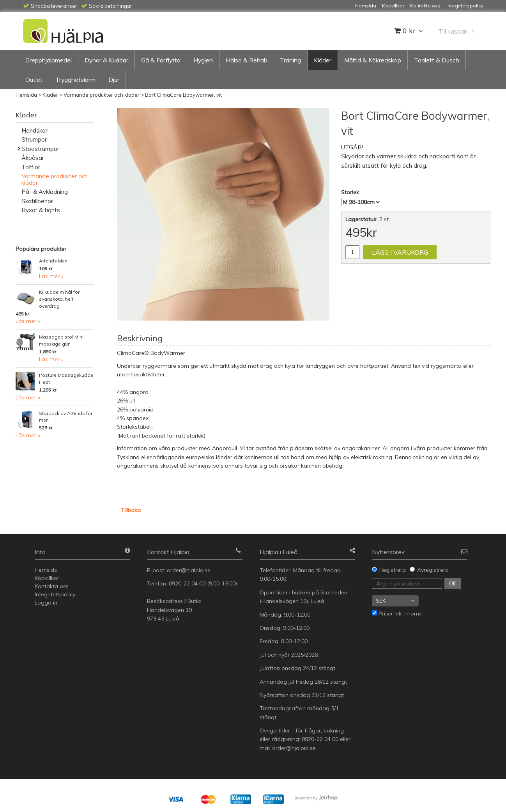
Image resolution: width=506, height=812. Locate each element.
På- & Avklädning (45, 192)
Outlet (34, 80)
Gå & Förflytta (161, 60)
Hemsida (26, 95)
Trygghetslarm (75, 80)
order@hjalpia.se (189, 570)
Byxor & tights (41, 210)
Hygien (203, 60)
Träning (290, 60)
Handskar (34, 130)
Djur (114, 80)
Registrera (393, 570)
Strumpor (34, 139)
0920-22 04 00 (187, 583)
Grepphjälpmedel (49, 60)
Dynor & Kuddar (106, 60)
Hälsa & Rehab (247, 60)
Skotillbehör (37, 201)
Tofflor (31, 167)
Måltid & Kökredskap (373, 60)
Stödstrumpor (40, 149)
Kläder (323, 60)
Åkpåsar (33, 158)
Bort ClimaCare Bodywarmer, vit (183, 95)
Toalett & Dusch (437, 60)
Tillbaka (131, 510)
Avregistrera (433, 570)
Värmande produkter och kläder (102, 95)
